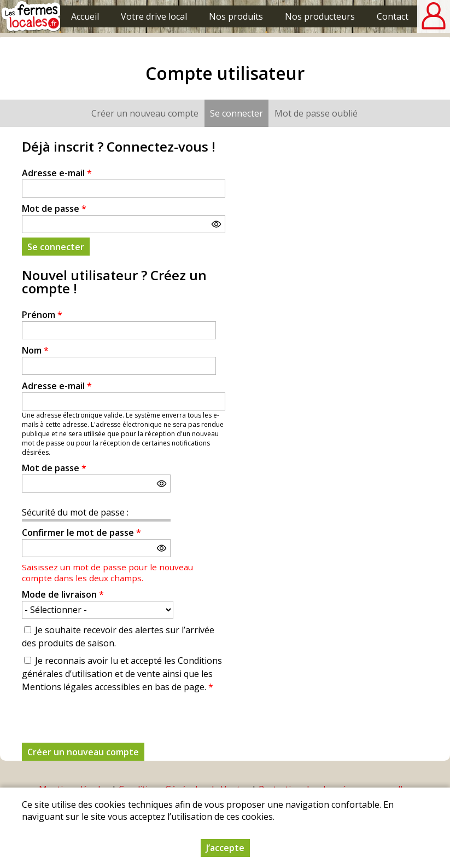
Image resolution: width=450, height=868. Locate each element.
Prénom (42, 315)
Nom (35, 350)
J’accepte (225, 848)
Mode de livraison (63, 594)
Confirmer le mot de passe (81, 533)
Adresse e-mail (57, 173)
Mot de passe (54, 209)
